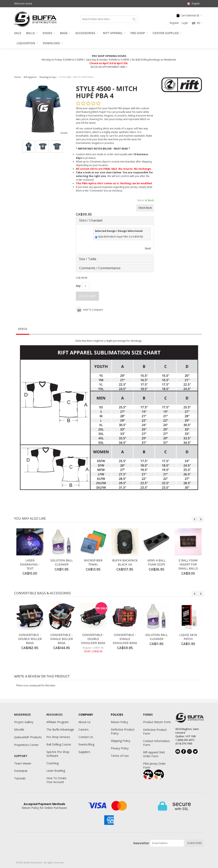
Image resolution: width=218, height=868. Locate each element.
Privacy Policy (120, 748)
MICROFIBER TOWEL (93, 562)
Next (148, 248)
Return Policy (119, 722)
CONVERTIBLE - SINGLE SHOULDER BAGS (125, 639)
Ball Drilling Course (59, 744)
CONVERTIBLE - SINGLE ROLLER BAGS (62, 639)
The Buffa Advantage (60, 729)
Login (185, 23)
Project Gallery (24, 722)
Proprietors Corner (26, 745)
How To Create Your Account (56, 780)
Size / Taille (88, 259)
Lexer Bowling (56, 771)
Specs (23, 329)
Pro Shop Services (58, 737)
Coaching (52, 763)
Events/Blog (86, 744)
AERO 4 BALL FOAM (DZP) (156, 562)
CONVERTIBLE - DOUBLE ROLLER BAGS (30, 639)
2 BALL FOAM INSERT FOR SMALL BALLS (188, 564)
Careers (84, 729)
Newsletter (141, 843)
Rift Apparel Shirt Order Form (154, 754)
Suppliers (84, 752)
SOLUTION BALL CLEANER (62, 562)
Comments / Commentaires (100, 268)
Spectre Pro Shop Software (58, 754)
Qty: (79, 286)
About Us (85, 722)
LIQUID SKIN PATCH (188, 637)
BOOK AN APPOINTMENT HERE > (109, 67)
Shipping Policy (121, 741)
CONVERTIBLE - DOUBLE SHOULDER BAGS (93, 639)
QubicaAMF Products (28, 737)
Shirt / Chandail (91, 220)
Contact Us (86, 737)
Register (174, 23)
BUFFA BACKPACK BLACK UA (125, 562)
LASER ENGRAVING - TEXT (30, 564)
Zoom (64, 133)
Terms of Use (120, 756)
